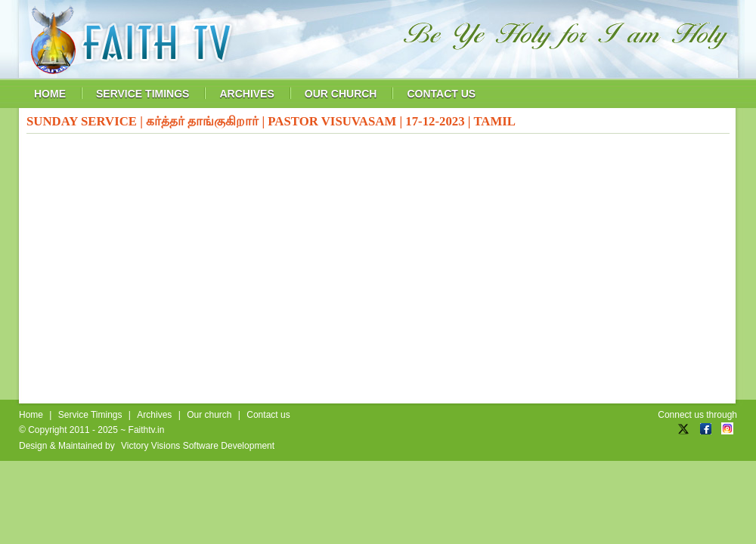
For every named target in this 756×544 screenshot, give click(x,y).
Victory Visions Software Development (198, 446)
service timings (143, 94)
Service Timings (90, 415)
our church (341, 94)
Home (31, 415)
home (50, 94)
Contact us (268, 415)
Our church (209, 415)
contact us (441, 94)
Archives (154, 415)
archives (246, 94)
